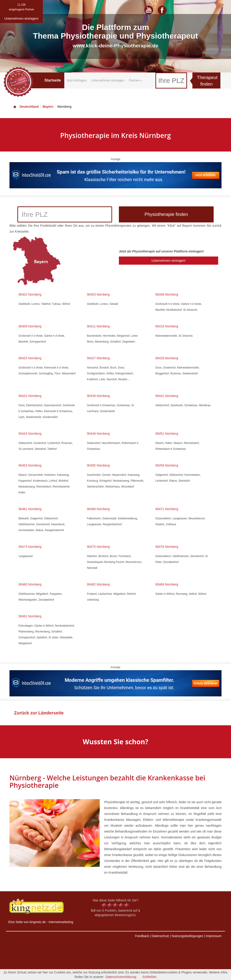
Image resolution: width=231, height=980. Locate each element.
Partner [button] (135, 80)
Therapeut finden (207, 81)
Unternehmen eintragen (108, 80)
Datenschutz (160, 936)
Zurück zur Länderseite (39, 713)
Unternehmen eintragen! (168, 261)
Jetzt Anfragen (77, 80)
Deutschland (26, 107)
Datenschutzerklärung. (121, 977)
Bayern (48, 107)
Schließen (149, 977)
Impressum (214, 936)
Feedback (142, 936)
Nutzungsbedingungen (187, 936)
